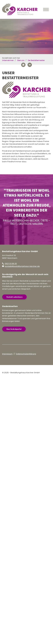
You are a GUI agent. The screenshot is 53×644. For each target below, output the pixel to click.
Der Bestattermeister (36, 60)
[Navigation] (46, 9)
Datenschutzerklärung (26, 354)
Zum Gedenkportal (14, 329)
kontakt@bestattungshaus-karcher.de (22, 266)
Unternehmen (8, 60)
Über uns (21, 60)
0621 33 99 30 (11, 264)
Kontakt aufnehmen (14, 297)
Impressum (7, 354)
